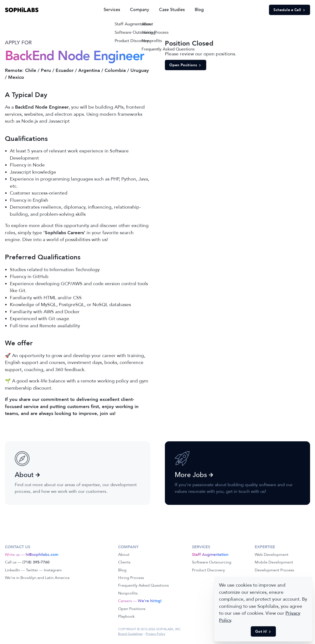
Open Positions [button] (186, 65)
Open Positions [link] (132, 609)
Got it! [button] (263, 631)
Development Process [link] (274, 570)
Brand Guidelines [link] (130, 634)
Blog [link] (199, 10)
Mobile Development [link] (274, 562)
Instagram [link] (53, 570)
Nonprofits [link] (128, 593)
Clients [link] (124, 562)
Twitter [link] (32, 570)
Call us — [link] (27, 562)
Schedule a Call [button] (290, 10)
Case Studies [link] (172, 10)
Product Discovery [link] (208, 570)
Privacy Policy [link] (155, 634)
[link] (22, 10)
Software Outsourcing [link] (212, 562)
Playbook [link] (126, 616)
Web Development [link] (272, 555)
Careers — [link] (140, 601)
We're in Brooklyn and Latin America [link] (37, 578)
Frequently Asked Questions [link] (143, 585)
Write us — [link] (32, 555)
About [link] (124, 555)
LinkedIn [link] (12, 570)
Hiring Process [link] (131, 578)
